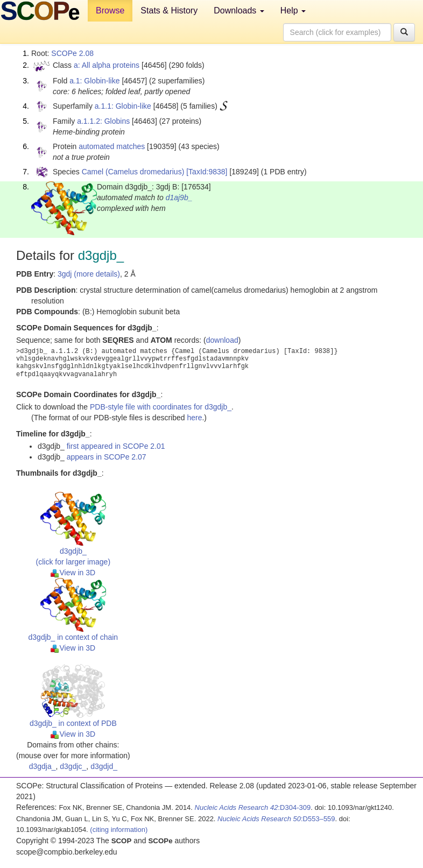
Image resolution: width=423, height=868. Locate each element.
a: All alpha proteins (107, 65)
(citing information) (119, 830)
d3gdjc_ (73, 766)
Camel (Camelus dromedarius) (133, 172)
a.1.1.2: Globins (103, 121)
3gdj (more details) (89, 274)
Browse (110, 10)
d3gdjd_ (104, 766)
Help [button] (293, 10)
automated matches (112, 146)
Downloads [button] (239, 10)
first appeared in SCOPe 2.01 (116, 446)
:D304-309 (253, 807)
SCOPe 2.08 (72, 53)
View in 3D (73, 573)
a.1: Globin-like (94, 81)
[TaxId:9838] (207, 172)
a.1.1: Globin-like (123, 106)
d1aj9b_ (179, 197)
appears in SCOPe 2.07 (107, 457)
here (194, 418)
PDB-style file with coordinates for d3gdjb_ (161, 407)
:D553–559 (276, 819)
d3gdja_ (43, 766)
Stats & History (169, 10)
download (222, 340)
